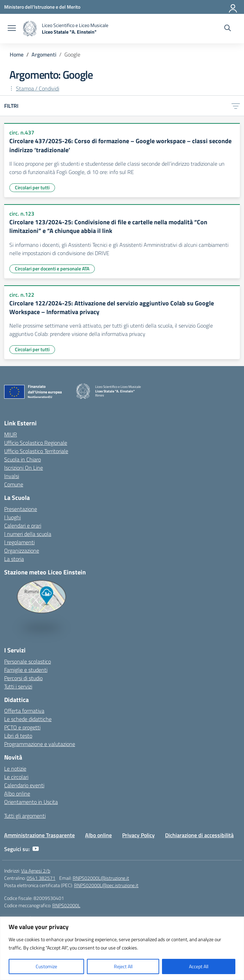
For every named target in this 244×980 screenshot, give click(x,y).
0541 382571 (41, 878)
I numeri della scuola (28, 534)
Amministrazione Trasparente (39, 835)
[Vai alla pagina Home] (17, 54)
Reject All (123, 966)
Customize (46, 966)
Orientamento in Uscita (31, 802)
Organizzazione (22, 550)
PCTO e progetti (22, 727)
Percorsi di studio (23, 678)
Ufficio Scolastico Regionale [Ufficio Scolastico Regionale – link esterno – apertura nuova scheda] (36, 443)
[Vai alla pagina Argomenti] (44, 54)
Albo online (17, 793)
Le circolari (16, 777)
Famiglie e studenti (26, 670)
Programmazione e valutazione (40, 744)
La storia (14, 559)
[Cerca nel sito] (228, 29)
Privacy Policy (138, 835)
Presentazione (21, 509)
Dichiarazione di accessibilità (199, 835)
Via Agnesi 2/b (36, 871)
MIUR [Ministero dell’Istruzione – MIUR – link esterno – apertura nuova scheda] (11, 434)
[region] (122, 948)
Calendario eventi (24, 785)
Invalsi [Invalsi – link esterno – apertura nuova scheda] (12, 476)
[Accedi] (233, 7)
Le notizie (15, 769)
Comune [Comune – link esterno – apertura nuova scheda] (14, 484)
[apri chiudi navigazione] (12, 29)
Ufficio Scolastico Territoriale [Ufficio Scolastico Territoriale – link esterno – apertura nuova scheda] (36, 451)
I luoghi (12, 517)
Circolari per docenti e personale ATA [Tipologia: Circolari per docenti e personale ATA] (52, 268)
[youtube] (36, 849)
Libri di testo (18, 736)
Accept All (199, 966)
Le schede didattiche (28, 719)
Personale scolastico (28, 661)
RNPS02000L (66, 905)
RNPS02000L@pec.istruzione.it (106, 885)
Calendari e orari (23, 526)
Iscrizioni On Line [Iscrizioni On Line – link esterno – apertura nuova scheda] (24, 468)
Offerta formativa (24, 711)
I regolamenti (19, 542)
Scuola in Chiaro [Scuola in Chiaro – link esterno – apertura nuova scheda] (22, 459)
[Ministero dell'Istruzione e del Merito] (42, 7)
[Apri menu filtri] (236, 106)
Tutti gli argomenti (25, 816)
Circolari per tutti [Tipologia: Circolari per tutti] (32, 187)
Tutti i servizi (18, 686)
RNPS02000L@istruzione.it (101, 878)
